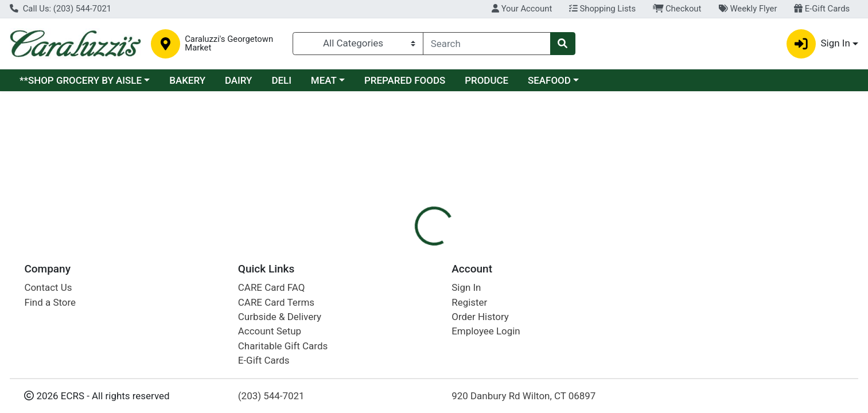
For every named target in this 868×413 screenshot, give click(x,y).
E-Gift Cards (822, 9)
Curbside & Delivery (280, 317)
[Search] (487, 44)
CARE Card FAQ (271, 287)
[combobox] (487, 44)
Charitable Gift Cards (283, 346)
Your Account (522, 9)
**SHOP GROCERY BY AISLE (81, 80)
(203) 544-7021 (271, 396)
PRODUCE (486, 80)
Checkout (677, 9)
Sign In (466, 287)
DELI (281, 80)
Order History (480, 317)
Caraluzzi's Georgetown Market (229, 44)
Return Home (434, 168)
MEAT (324, 80)
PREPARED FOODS (405, 80)
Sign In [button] (818, 44)
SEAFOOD (549, 80)
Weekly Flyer (748, 9)
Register (469, 302)
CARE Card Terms (276, 302)
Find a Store (50, 302)
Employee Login (486, 331)
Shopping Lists (602, 9)
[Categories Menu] (358, 44)
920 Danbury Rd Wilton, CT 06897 (523, 396)
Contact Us (48, 287)
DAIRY (239, 80)
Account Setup (270, 331)
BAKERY (187, 80)
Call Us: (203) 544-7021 (61, 9)
